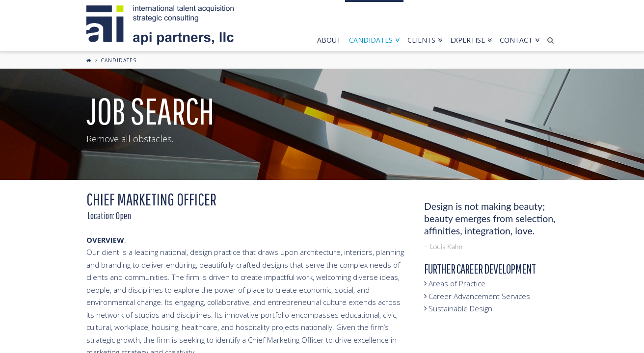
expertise (471, 40)
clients (425, 40)
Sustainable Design (458, 308)
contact (520, 40)
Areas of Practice (455, 283)
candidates (374, 40)
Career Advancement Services (477, 296)
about (329, 40)
